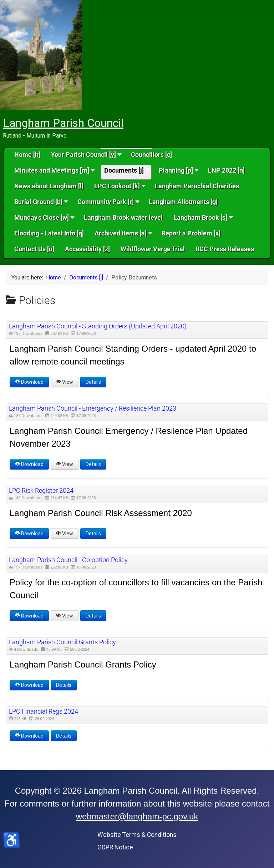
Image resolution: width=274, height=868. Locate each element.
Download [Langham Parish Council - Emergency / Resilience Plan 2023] (29, 464)
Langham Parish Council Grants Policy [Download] (62, 642)
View (65, 382)
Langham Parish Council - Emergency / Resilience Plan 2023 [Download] (93, 408)
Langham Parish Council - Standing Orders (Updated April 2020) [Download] (98, 326)
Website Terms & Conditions (137, 835)
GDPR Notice (115, 847)
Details (93, 382)
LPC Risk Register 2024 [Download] (41, 490)
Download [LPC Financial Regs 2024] (29, 736)
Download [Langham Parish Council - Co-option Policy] (29, 616)
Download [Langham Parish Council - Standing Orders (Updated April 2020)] (29, 382)
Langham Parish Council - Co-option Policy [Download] (68, 560)
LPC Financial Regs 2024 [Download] (44, 711)
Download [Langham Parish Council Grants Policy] (29, 685)
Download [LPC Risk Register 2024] (29, 534)
